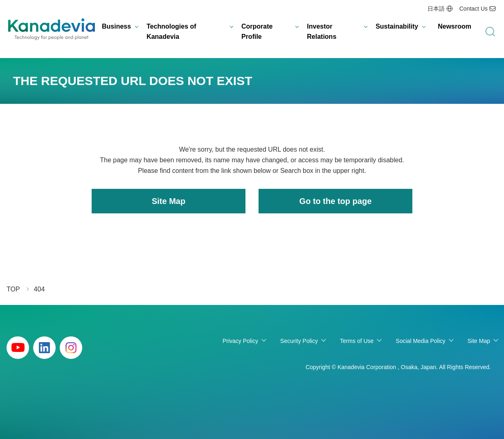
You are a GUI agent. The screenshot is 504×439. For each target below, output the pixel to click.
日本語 (436, 9)
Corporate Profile (257, 32)
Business (116, 26)
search (490, 32)
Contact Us (474, 9)
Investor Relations (322, 32)
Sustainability (397, 26)
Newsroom (454, 26)
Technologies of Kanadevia (171, 32)
